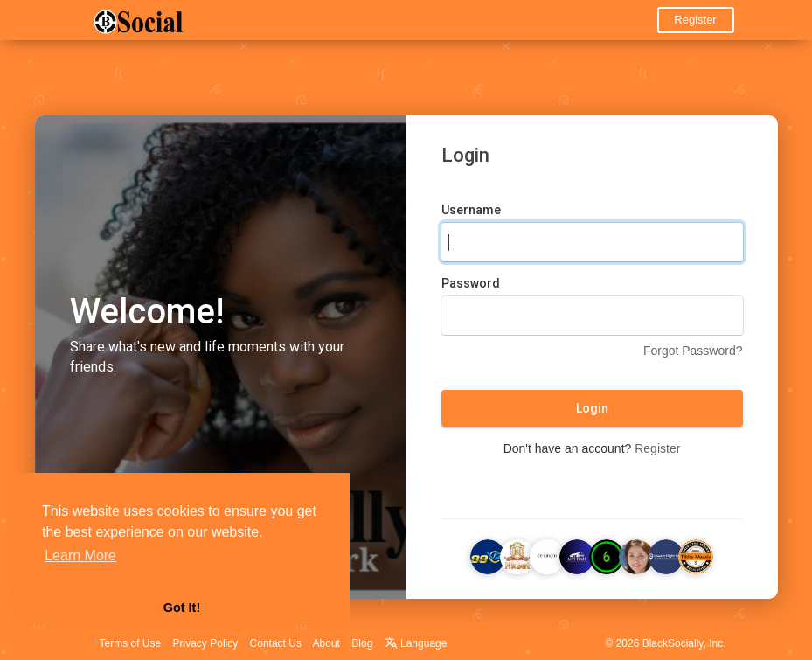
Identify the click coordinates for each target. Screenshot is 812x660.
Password (471, 283)
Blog (362, 643)
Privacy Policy (206, 643)
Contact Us (276, 643)
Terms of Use (131, 643)
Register (695, 20)
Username (471, 210)
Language (416, 643)
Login (592, 408)
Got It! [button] (182, 608)
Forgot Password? (693, 351)
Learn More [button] (80, 556)
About (326, 643)
